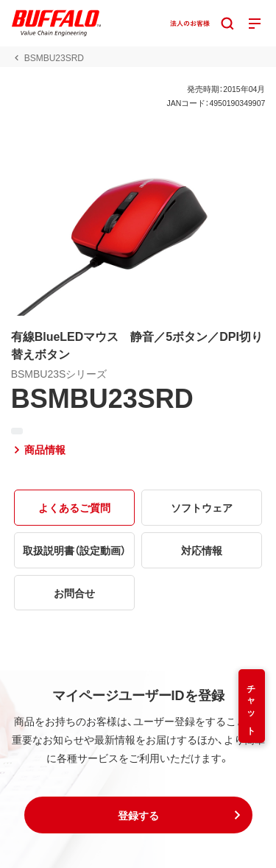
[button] (138, 815)
